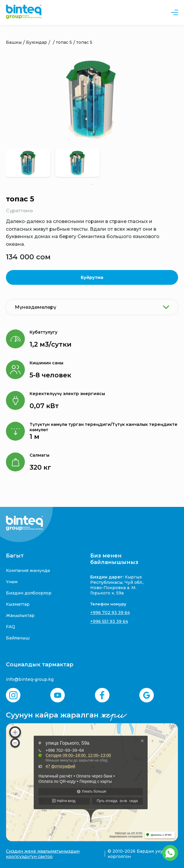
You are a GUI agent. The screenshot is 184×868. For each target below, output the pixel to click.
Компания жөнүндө (28, 570)
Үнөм (12, 582)
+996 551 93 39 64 (109, 621)
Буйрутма (92, 277)
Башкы (14, 42)
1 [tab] (92, 184)
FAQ (11, 627)
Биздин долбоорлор (29, 593)
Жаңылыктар (20, 615)
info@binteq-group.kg (30, 679)
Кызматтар (18, 604)
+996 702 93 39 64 (110, 612)
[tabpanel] (28, 163)
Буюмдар (37, 42)
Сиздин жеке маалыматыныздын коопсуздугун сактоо (43, 854)
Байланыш (18, 638)
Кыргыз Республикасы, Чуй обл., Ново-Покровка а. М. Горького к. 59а (117, 585)
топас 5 (64, 42)
